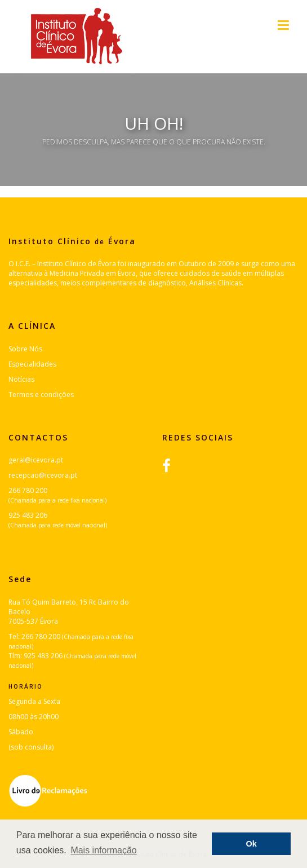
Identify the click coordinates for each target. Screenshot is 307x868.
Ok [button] (252, 844)
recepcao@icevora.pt (43, 475)
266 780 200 (28, 490)
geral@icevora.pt (36, 460)
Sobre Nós (25, 349)
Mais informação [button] (103, 850)
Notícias (21, 379)
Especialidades (32, 364)
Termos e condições (41, 395)
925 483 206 (28, 515)
